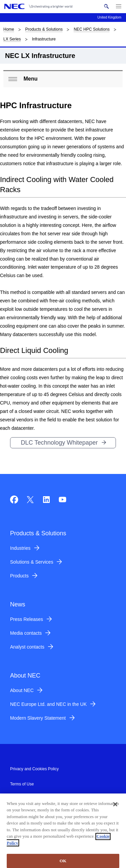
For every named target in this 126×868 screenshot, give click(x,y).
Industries (20, 548)
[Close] (115, 807)
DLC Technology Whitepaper (59, 443)
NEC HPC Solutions (92, 29)
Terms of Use (22, 784)
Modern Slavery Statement (38, 718)
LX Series (12, 39)
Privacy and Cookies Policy (34, 769)
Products (19, 576)
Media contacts (26, 633)
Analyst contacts (27, 647)
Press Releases (27, 619)
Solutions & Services (32, 562)
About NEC (22, 690)
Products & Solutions (44, 29)
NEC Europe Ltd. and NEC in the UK (48, 704)
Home (9, 29)
